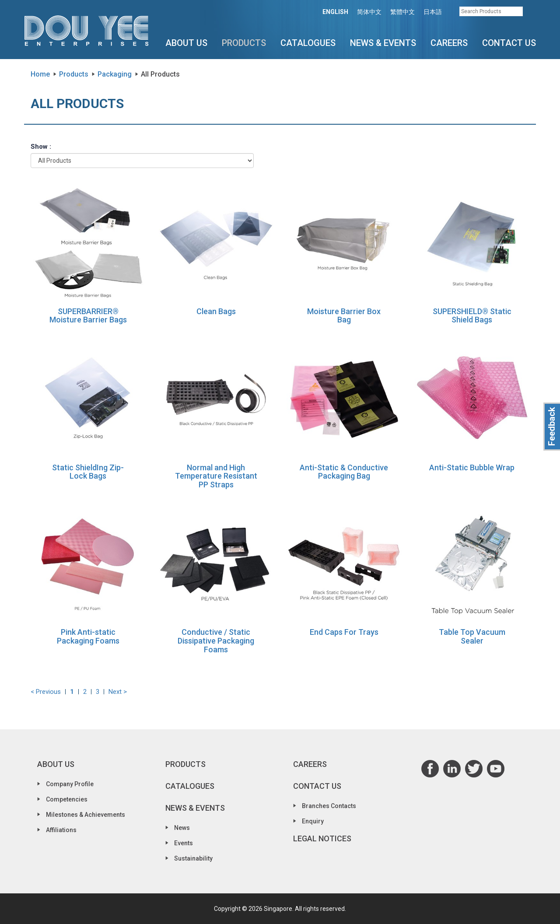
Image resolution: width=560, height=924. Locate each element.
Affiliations (61, 830)
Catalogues (308, 43)
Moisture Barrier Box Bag (344, 316)
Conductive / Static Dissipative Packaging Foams (216, 641)
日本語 (433, 12)
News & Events (383, 43)
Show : (41, 147)
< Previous (46, 692)
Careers (449, 43)
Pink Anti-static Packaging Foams (88, 636)
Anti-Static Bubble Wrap (472, 467)
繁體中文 (402, 12)
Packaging (115, 74)
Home (40, 74)
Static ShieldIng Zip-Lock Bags (88, 472)
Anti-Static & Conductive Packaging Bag (344, 472)
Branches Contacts (329, 806)
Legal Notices (322, 838)
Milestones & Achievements (86, 815)
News (182, 828)
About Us (186, 43)
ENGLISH (335, 12)
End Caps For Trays (344, 632)
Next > (118, 692)
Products (244, 43)
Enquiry (313, 821)
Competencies (67, 799)
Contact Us (509, 43)
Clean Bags (216, 311)
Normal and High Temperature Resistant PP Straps (216, 476)
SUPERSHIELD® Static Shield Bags (472, 316)
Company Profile (70, 784)
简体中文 (369, 12)
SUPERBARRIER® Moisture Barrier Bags (88, 316)
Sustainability (193, 858)
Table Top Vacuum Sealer (472, 636)
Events (184, 843)
